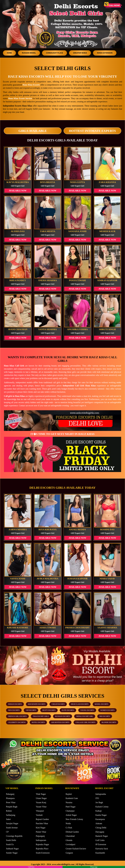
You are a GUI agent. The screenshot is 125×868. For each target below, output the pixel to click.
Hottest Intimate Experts (92, 131)
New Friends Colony (74, 819)
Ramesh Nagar (102, 836)
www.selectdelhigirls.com (63, 864)
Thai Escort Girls (41, 716)
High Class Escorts (80, 704)
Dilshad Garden (72, 832)
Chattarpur (70, 811)
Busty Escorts (49, 710)
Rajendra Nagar (42, 844)
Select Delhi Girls (62, 68)
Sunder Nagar (12, 853)
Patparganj (40, 836)
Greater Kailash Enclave (76, 849)
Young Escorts (87, 710)
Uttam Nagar (41, 798)
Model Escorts (102, 704)
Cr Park (69, 828)
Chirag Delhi (101, 828)
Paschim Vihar (42, 823)
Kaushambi (100, 853)
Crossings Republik (14, 836)
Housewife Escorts (37, 704)
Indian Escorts (15, 704)
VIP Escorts (31, 710)
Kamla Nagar (101, 815)
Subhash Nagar (12, 849)
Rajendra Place (42, 849)
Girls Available (33, 131)
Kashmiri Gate (72, 798)
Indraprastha (101, 794)
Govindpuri (71, 844)
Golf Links (100, 840)
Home (9, 53)
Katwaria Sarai (102, 849)
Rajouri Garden (42, 819)
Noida (68, 823)
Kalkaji (99, 811)
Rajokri (69, 794)
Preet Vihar (11, 802)
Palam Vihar (41, 832)
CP (7, 832)
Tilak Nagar (41, 794)
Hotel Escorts (38, 722)
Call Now (31, 867)
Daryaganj (100, 832)
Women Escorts (107, 710)
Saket (8, 819)
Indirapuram (41, 840)
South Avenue (12, 828)
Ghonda (69, 840)
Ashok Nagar (71, 815)
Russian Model (29, 53)
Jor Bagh (99, 802)
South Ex (10, 844)
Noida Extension (105, 53)
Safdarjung (11, 815)
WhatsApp (94, 867)
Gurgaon (69, 853)
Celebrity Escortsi (17, 722)
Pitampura (10, 798)
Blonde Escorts (109, 722)
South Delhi (11, 840)
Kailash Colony (102, 807)
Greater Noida (80, 53)
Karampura (100, 819)
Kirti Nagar (41, 828)
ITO (97, 798)
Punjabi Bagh (12, 807)
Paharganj (10, 794)
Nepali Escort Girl (85, 716)
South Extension (43, 853)
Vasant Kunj (41, 802)
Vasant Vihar (41, 807)
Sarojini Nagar (12, 823)
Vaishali (39, 815)
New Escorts (14, 710)
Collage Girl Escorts (86, 722)
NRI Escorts (105, 716)
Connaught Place (55, 53)
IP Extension (101, 844)
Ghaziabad (70, 836)
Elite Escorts (68, 710)
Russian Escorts (63, 716)
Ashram (99, 823)
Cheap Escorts (58, 704)
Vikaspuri (40, 811)
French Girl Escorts (17, 716)
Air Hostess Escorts (60, 722)
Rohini (9, 811)
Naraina (69, 802)
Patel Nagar (71, 807)
